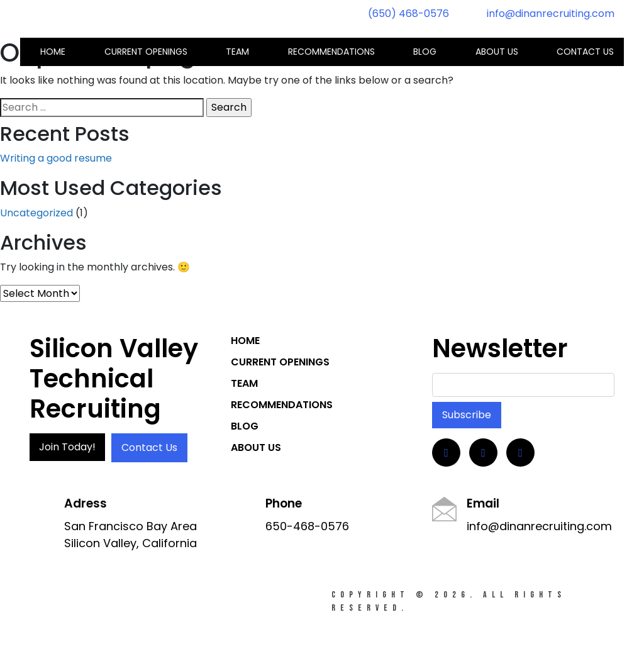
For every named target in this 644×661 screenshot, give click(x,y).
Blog (425, 52)
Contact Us (149, 447)
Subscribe (467, 415)
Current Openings (146, 52)
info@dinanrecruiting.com (551, 14)
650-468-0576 (307, 526)
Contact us (585, 52)
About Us (497, 52)
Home (53, 52)
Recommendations (331, 52)
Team (237, 52)
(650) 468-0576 (408, 14)
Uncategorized (36, 213)
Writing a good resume (56, 158)
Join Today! (67, 447)
